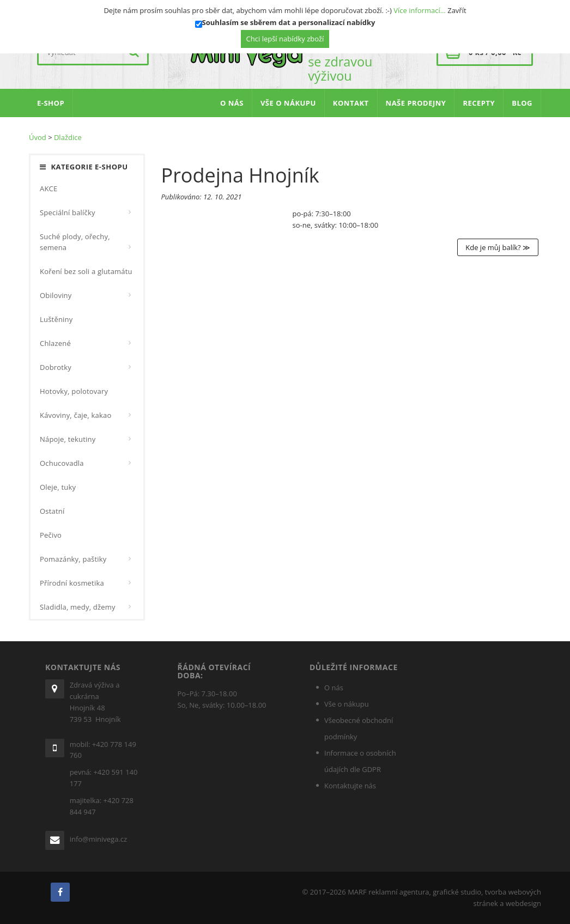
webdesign (523, 903)
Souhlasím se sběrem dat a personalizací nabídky (289, 22)
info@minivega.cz (99, 839)
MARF (357, 892)
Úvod (38, 137)
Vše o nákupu (347, 704)
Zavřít (457, 10)
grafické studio (457, 892)
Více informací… (420, 10)
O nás (334, 688)
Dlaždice (68, 137)
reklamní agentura (399, 892)
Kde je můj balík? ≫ (498, 247)
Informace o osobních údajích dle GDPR (360, 761)
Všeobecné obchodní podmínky (359, 728)
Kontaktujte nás (350, 786)
